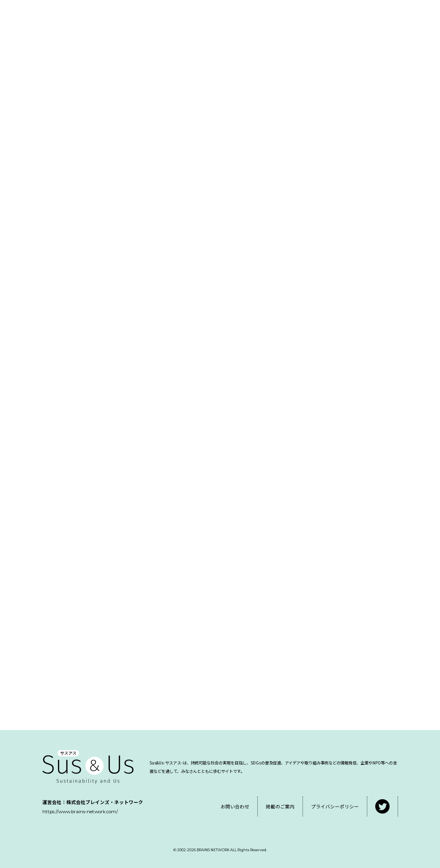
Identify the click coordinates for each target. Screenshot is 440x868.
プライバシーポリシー (335, 806)
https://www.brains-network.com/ (80, 812)
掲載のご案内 (280, 806)
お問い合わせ (235, 806)
